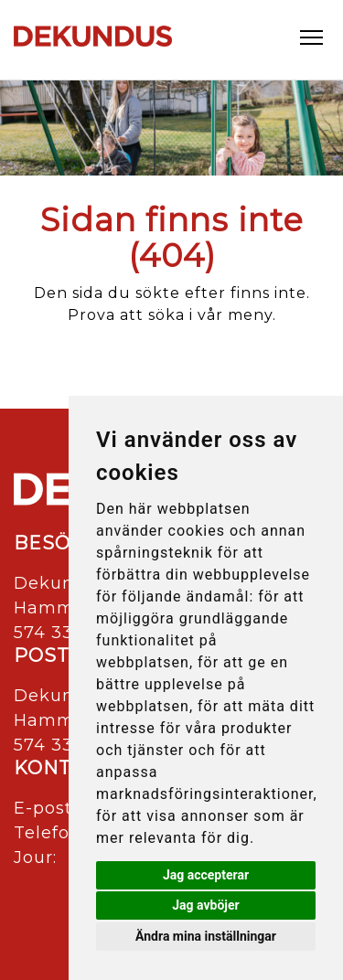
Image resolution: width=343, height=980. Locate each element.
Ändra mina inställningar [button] (206, 936)
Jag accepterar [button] (206, 875)
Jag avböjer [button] (205, 905)
